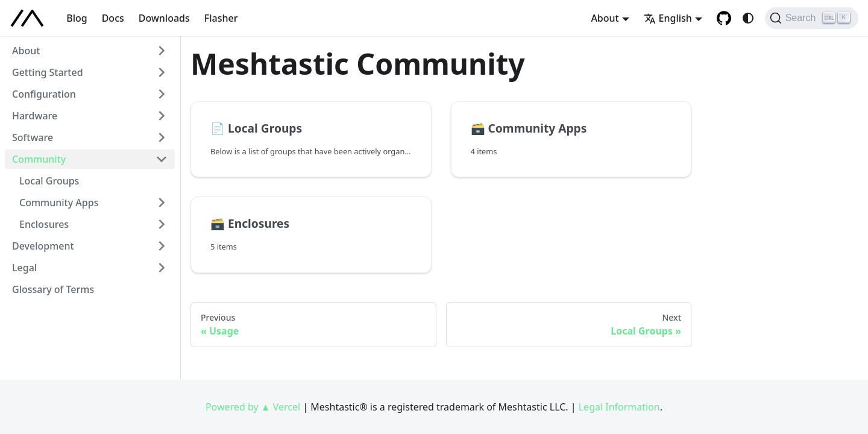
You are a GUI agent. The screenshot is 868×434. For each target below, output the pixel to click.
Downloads (164, 18)
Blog (77, 18)
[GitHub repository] (724, 18)
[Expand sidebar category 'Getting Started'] (162, 72)
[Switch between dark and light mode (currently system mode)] (748, 18)
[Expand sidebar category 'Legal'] (162, 268)
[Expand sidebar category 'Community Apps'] (162, 203)
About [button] (605, 18)
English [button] (668, 18)
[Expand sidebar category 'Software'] (162, 137)
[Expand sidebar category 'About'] (162, 51)
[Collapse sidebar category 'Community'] (162, 159)
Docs (113, 18)
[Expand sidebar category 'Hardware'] (162, 116)
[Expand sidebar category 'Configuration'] (162, 94)
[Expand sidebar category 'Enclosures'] (162, 224)
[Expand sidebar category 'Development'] (162, 246)
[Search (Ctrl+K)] (812, 18)
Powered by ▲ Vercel (253, 407)
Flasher (221, 18)
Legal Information (619, 407)
